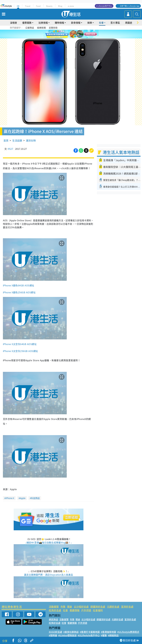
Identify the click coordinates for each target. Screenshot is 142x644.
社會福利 (98, 610)
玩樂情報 (43, 23)
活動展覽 (54, 607)
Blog (60, 6)
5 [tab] (76, 34)
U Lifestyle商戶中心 (104, 6)
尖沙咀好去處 (81, 607)
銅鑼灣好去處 (98, 607)
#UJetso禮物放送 (67, 635)
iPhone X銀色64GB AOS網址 (19, 285)
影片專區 (115, 23)
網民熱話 (53, 619)
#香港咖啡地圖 (108, 632)
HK (18, 6)
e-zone (71, 6)
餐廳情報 (75, 610)
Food (38, 6)
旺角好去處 (55, 610)
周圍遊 (129, 23)
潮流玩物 (31, 140)
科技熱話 (35, 498)
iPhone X (10, 498)
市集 (63, 607)
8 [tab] (73, 38)
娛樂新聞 (41, 28)
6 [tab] (79, 34)
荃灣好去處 (127, 607)
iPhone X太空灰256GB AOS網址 (20, 351)
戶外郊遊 (86, 610)
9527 (10, 149)
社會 (101, 23)
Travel (28, 6)
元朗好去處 (113, 607)
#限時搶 (53, 635)
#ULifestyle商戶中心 (89, 635)
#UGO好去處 (56, 632)
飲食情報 (76, 23)
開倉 (70, 607)
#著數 (104, 635)
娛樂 (90, 23)
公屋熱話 (30, 28)
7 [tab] (70, 38)
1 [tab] (65, 34)
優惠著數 (27, 23)
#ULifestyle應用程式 (128, 632)
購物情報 (59, 23)
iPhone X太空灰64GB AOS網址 (20, 344)
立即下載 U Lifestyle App (130, 6)
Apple (23, 498)
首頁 (6, 140)
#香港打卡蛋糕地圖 (90, 632)
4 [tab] (73, 34)
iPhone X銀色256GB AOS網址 (19, 292)
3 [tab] (70, 34)
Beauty (49, 6)
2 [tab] (67, 34)
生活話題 (17, 140)
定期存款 (53, 28)
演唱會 (14, 23)
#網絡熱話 (113, 635)
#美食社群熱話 (71, 632)
